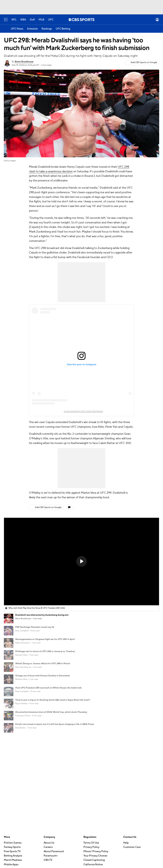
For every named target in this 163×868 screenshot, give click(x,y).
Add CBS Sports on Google (144, 62)
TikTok (7, 791)
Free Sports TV (12, 761)
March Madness (13, 770)
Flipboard (9, 813)
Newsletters (51, 791)
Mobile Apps (11, 774)
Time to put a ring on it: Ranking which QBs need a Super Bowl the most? (53, 700)
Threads (8, 808)
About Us (49, 752)
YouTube (9, 787)
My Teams (49, 795)
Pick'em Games (13, 752)
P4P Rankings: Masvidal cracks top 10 (35, 627)
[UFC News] (17, 29)
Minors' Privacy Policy (96, 761)
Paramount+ (51, 765)
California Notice (93, 774)
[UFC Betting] (63, 29)
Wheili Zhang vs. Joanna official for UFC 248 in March (43, 664)
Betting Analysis (13, 765)
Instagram (10, 795)
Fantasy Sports (12, 757)
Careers (48, 757)
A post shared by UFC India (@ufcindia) (83, 411)
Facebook (9, 800)
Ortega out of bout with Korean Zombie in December (43, 676)
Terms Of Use (91, 752)
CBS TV (48, 770)
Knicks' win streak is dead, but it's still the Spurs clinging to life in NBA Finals (55, 724)
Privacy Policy (91, 757)
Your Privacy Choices (95, 765)
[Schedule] (32, 29)
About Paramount (54, 761)
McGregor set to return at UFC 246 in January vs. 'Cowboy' (45, 651)
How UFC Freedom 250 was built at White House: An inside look (48, 688)
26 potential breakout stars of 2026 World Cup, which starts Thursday (51, 712)
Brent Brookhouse (24, 62)
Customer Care (132, 757)
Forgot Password (53, 800)
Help (126, 752)
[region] (81, 562)
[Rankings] (47, 29)
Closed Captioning (94, 770)
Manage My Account (55, 787)
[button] (81, 561)
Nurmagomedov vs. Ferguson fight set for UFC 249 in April (45, 639)
